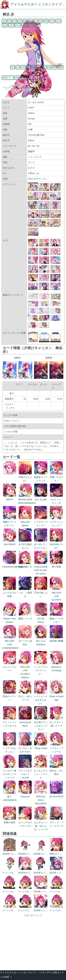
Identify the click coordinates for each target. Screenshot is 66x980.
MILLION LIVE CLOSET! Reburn (25, 670)
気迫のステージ (10, 696)
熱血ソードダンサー (56, 619)
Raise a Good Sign (56, 696)
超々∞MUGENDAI (10, 797)
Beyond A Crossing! (56, 667)
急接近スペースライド (41, 477)
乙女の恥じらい (41, 593)
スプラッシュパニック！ (56, 522)
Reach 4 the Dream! (10, 619)
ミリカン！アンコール (56, 748)
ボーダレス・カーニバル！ (41, 544)
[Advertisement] (33, 942)
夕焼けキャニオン (25, 477)
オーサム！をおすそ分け (25, 748)
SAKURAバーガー (56, 544)
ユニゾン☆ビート (10, 667)
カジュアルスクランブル (25, 822)
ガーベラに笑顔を (25, 641)
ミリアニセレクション (10, 748)
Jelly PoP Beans (25, 522)
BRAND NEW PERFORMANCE (27, 500)
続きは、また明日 (56, 771)
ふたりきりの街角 (10, 593)
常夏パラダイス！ (56, 477)
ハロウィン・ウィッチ (56, 500)
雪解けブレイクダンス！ (10, 522)
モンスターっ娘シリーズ (56, 722)
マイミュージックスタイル (10, 722)
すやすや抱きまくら (25, 544)
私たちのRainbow (41, 641)
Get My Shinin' (41, 619)
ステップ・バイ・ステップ (56, 822)
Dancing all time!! (25, 722)
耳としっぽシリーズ (25, 696)
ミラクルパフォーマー (41, 522)
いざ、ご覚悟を (25, 593)
